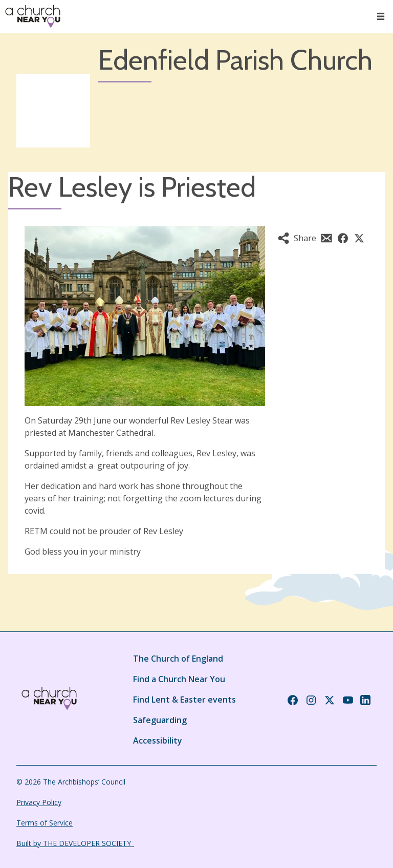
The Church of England (178, 659)
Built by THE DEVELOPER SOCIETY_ (75, 843)
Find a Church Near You (179, 679)
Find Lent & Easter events (184, 700)
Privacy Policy (39, 802)
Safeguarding (160, 720)
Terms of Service (45, 823)
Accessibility (158, 740)
